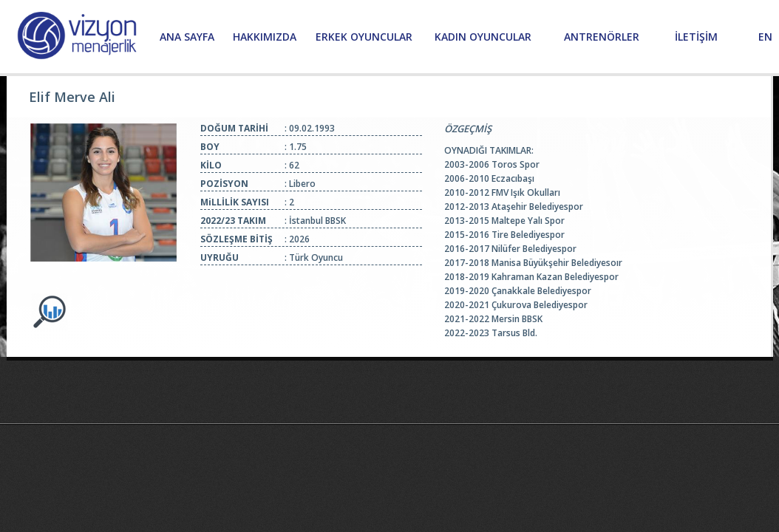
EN (765, 37)
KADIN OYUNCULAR (483, 37)
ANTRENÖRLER (602, 37)
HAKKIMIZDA (265, 37)
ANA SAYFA (187, 37)
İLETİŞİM (696, 37)
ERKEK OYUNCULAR (364, 37)
